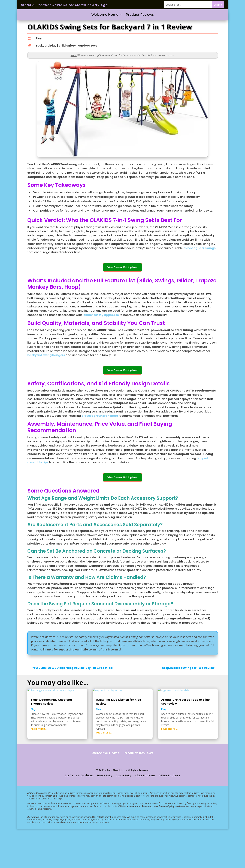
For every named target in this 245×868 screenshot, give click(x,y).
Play (39, 38)
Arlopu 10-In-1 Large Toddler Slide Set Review (185, 740)
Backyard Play (46, 46)
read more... (39, 767)
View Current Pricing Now (122, 267)
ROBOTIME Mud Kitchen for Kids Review (118, 740)
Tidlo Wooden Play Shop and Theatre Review (51, 740)
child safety (67, 46)
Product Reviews (140, 15)
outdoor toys (88, 46)
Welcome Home (105, 15)
